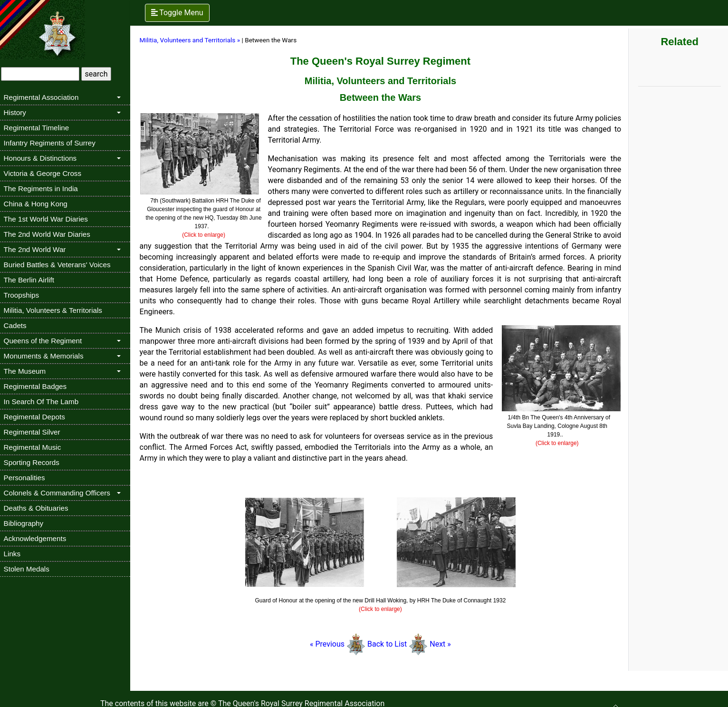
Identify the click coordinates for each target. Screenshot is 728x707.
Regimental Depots (37, 417)
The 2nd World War (38, 249)
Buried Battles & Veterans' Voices (60, 265)
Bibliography (27, 523)
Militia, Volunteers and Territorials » (193, 40)
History (18, 112)
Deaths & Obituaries (39, 508)
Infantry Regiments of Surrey (53, 143)
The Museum (28, 371)
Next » (442, 644)
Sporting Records (34, 462)
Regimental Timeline (39, 128)
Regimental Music (35, 447)
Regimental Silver (35, 432)
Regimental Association (44, 97)
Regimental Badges (38, 386)
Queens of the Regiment (46, 341)
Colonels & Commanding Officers (60, 493)
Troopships (24, 295)
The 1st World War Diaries (49, 219)
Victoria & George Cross (45, 173)
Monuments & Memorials (47, 356)
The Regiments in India (44, 189)
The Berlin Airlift (32, 280)
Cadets (18, 325)
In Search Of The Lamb (44, 402)
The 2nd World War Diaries (50, 234)
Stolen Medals (29, 569)
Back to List (389, 644)
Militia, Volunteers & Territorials (56, 310)
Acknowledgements (38, 538)
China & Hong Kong (38, 204)
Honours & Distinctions (43, 158)
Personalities (27, 478)
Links (15, 554)
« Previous (330, 644)
